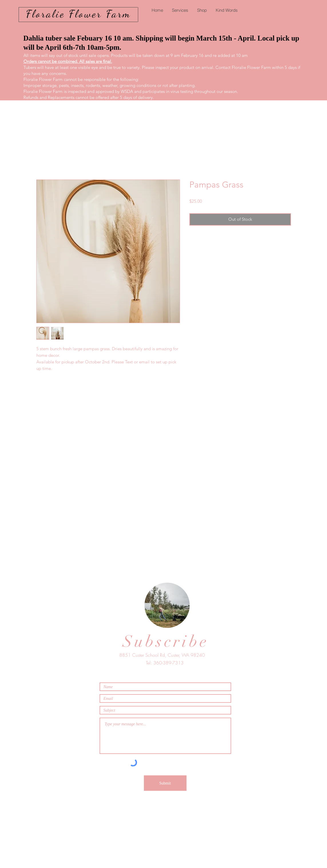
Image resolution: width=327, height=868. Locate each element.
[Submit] (165, 783)
